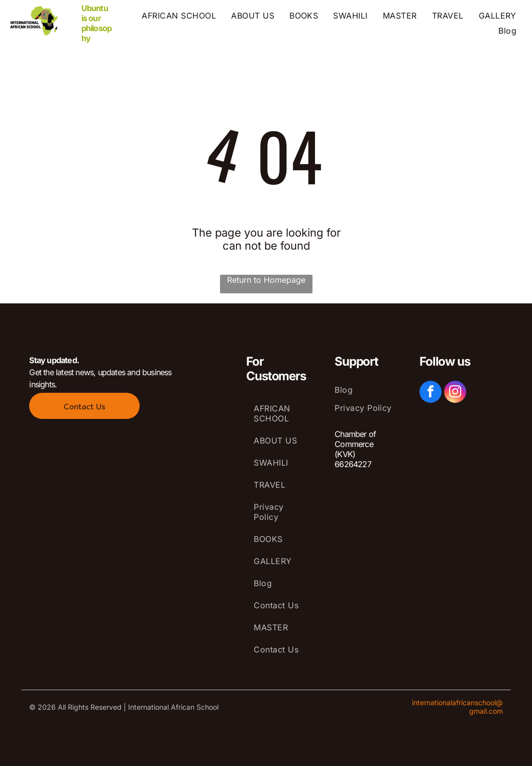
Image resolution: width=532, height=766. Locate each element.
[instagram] (455, 393)
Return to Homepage (266, 280)
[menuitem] (179, 16)
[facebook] (431, 393)
